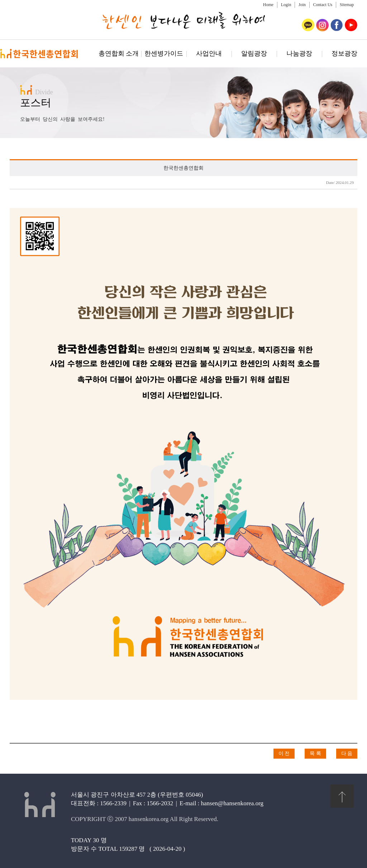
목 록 (315, 753)
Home (268, 5)
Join (302, 5)
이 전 (284, 753)
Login (286, 5)
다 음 (347, 753)
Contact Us (323, 5)
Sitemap (347, 5)
